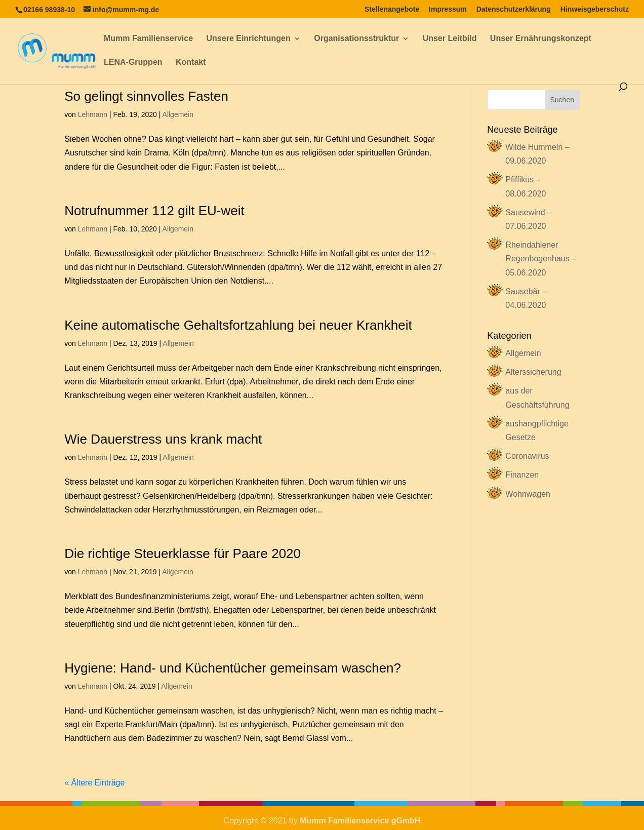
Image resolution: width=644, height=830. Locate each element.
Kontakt (191, 63)
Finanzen (522, 475)
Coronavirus (527, 456)
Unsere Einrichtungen (249, 39)
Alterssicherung (533, 372)
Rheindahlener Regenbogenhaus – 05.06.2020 (541, 259)
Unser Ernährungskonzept (541, 39)
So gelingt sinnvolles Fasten (146, 96)
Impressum (448, 9)
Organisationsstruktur (356, 39)
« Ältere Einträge (94, 783)
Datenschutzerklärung (514, 9)
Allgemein (178, 114)
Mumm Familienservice (148, 39)
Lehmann (93, 114)
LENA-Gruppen (133, 63)
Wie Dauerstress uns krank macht (163, 439)
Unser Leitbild (450, 39)
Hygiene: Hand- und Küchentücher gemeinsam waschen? (233, 668)
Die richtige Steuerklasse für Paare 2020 (183, 554)
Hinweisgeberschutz (595, 9)
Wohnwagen (528, 494)
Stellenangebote (392, 9)
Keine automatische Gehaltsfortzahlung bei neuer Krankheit (238, 325)
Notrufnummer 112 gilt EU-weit (154, 211)
